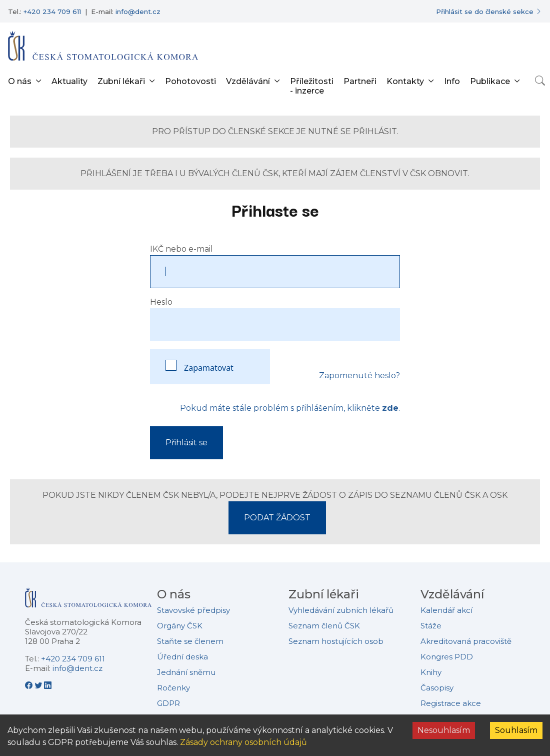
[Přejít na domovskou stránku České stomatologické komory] (88, 601)
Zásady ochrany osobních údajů (243, 742)
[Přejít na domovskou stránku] (103, 46)
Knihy (431, 672)
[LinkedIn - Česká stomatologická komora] (48, 686)
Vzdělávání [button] (248, 81)
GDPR (168, 703)
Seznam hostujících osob (336, 641)
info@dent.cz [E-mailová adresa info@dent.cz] (138, 12)
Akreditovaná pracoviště (466, 641)
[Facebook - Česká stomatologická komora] (30, 686)
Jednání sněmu (186, 672)
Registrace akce (451, 703)
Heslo (161, 302)
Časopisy (437, 688)
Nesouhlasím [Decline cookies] (444, 730)
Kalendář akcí (446, 610)
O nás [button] (20, 81)
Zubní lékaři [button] (121, 81)
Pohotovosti (190, 81)
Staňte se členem (190, 641)
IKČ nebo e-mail (181, 249)
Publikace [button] (490, 81)
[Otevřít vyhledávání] (540, 81)
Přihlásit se (186, 443)
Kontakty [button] (405, 81)
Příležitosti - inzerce (312, 86)
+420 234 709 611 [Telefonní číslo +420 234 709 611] (52, 12)
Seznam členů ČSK (324, 626)
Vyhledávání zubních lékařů (341, 610)
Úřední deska (182, 657)
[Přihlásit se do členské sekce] (489, 12)
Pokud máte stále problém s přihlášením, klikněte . (290, 408)
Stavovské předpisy (193, 610)
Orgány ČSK (180, 626)
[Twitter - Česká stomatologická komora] (39, 686)
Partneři (360, 81)
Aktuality (69, 81)
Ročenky (173, 688)
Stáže (431, 626)
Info (452, 81)
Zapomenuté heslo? (359, 375)
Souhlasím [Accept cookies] (516, 730)
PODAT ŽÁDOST (277, 518)
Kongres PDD (447, 657)
